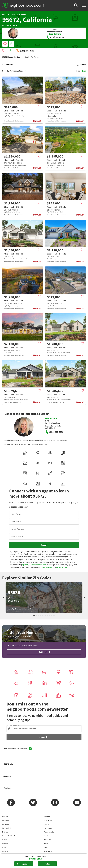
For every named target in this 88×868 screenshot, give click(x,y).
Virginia (47, 841)
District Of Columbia (9, 830)
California (14, 14)
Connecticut (7, 822)
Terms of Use (62, 561)
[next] (40, 84)
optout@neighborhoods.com (34, 558)
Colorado (5, 818)
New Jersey (48, 814)
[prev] (5, 84)
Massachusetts (8, 853)
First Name (16, 508)
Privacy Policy (46, 561)
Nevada (47, 810)
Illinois (5, 841)
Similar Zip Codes (32, 51)
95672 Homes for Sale (11, 51)
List (84, 65)
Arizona (5, 810)
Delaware (6, 826)
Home (5, 14)
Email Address (18, 523)
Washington (48, 845)
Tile (78, 65)
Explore (7, 782)
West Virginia (49, 849)
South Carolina (49, 830)
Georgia (5, 837)
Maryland (6, 849)
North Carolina (49, 822)
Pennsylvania (49, 826)
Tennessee (48, 833)
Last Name (16, 515)
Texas (46, 837)
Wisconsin (48, 853)
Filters (81, 58)
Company (8, 758)
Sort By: (6, 65)
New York (47, 818)
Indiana (5, 845)
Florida (5, 833)
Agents (7, 770)
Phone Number (18, 530)
